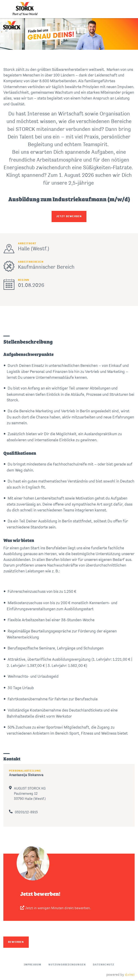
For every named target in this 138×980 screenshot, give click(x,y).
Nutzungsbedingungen (67, 965)
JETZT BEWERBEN (69, 216)
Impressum (33, 965)
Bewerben (16, 942)
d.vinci (130, 975)
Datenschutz (104, 965)
